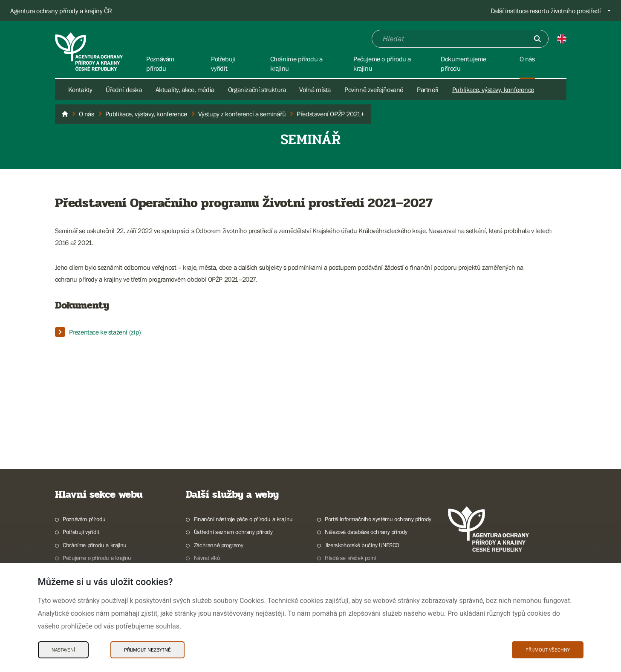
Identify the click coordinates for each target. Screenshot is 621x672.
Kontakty (80, 89)
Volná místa (315, 89)
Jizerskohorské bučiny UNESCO (362, 545)
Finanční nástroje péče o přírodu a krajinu (243, 519)
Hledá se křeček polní (350, 558)
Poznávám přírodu (84, 519)
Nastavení (63, 650)
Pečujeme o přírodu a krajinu (97, 558)
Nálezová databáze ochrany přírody (366, 532)
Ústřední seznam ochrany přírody (233, 532)
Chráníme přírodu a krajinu (95, 545)
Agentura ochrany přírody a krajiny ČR (61, 11)
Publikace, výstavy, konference (493, 89)
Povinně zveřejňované (374, 89)
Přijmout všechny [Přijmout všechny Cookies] (548, 650)
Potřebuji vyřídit (81, 532)
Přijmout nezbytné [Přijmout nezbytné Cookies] (147, 650)
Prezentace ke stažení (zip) (105, 332)
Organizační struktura (257, 89)
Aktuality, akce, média (185, 89)
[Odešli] (537, 39)
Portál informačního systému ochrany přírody (378, 519)
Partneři (428, 89)
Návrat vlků (207, 558)
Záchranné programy (219, 545)
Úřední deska (124, 89)
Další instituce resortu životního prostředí (546, 11)
